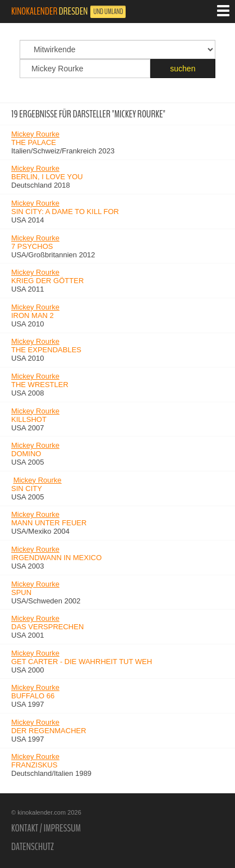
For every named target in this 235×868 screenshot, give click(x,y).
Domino (26, 454)
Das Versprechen (47, 627)
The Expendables (46, 350)
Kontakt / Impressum (46, 828)
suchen (183, 69)
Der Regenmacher (49, 731)
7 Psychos (32, 246)
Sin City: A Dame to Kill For (65, 212)
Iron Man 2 (33, 315)
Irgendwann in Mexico (56, 558)
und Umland (108, 12)
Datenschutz (33, 847)
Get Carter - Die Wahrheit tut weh (82, 662)
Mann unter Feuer (49, 523)
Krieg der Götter (47, 281)
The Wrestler (40, 385)
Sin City (27, 488)
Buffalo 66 (33, 696)
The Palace (34, 142)
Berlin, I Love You (47, 177)
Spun (21, 592)
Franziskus (34, 765)
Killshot (29, 419)
